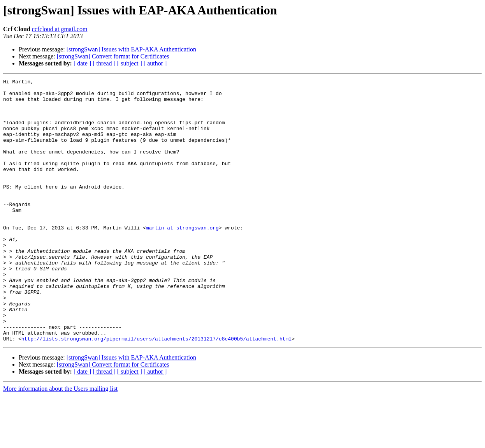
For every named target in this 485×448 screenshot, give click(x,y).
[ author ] (155, 63)
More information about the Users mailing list (60, 441)
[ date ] (82, 63)
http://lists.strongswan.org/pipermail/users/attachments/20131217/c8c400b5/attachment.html (156, 391)
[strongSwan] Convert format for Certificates (113, 56)
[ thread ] (104, 63)
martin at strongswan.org (182, 258)
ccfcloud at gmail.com (60, 29)
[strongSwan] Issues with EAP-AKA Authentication (131, 49)
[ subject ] (130, 63)
